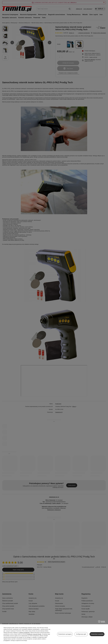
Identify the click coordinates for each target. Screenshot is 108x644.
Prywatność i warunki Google (34, 634)
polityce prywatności (25, 632)
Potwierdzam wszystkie (97, 634)
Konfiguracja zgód (81, 634)
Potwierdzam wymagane (65, 634)
